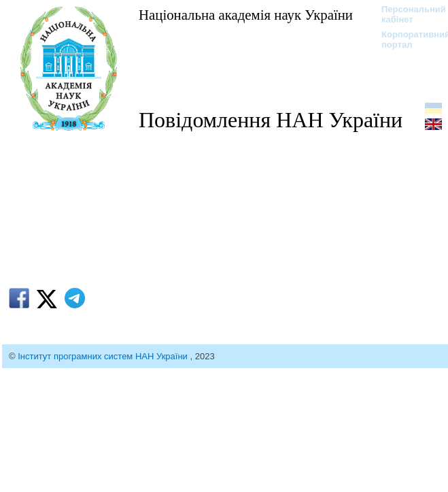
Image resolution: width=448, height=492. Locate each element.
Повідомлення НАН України (271, 120)
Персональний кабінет (407, 14)
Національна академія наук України (246, 15)
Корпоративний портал (407, 39)
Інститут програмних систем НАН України (104, 356)
